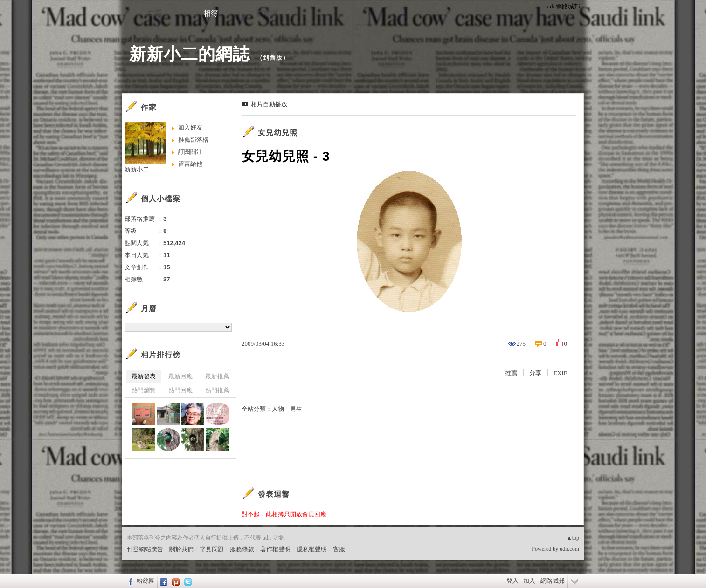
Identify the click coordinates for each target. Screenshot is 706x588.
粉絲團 (146, 581)
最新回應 (180, 376)
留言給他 (190, 164)
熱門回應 (180, 390)
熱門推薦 (217, 390)
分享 (535, 373)
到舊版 (273, 58)
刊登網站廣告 (145, 549)
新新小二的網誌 (190, 54)
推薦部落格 (193, 140)
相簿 (211, 13)
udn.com (569, 549)
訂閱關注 (190, 152)
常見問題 (212, 549)
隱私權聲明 (312, 549)
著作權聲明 (275, 549)
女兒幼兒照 (278, 133)
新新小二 (137, 169)
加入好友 (190, 127)
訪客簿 (267, 13)
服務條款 (242, 549)
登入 (512, 581)
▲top (573, 538)
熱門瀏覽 (144, 390)
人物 (278, 409)
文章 (155, 13)
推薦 (511, 373)
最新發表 (144, 376)
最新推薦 (217, 376)
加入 (529, 581)
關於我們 (181, 549)
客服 (339, 549)
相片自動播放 (269, 104)
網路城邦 (553, 581)
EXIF (560, 373)
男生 (296, 409)
